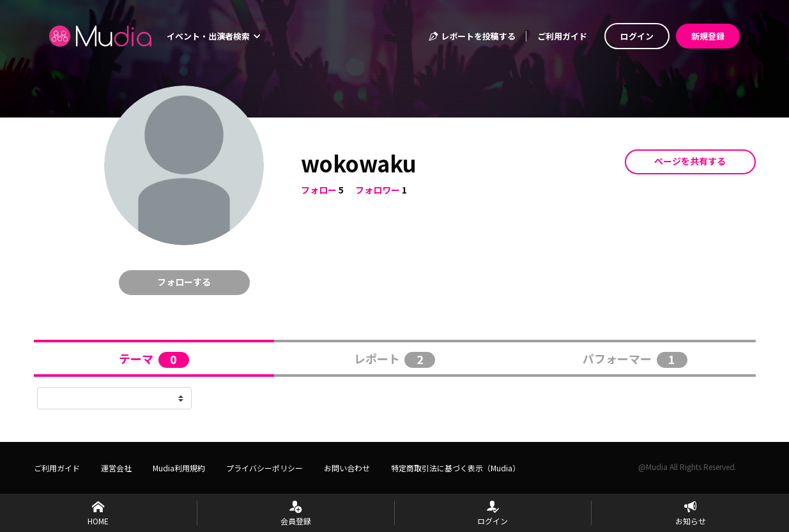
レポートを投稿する (471, 36)
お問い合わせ (347, 468)
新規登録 (708, 36)
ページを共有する (690, 161)
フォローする (184, 282)
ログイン (637, 36)
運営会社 (116, 468)
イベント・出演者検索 (213, 36)
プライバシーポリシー (264, 468)
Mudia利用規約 (179, 468)
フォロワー (378, 190)
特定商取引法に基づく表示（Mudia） (456, 468)
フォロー (319, 190)
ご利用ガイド (562, 36)
